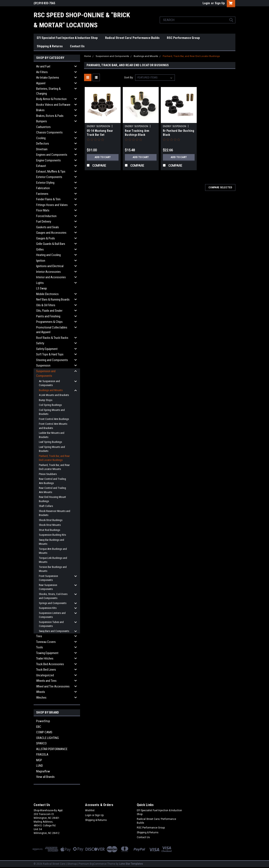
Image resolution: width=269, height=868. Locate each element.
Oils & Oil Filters (46, 305)
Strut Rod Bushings (49, 530)
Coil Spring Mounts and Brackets (52, 412)
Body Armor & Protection (51, 99)
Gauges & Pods (45, 238)
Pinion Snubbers (48, 474)
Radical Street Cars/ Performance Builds (132, 38)
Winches (41, 698)
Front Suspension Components (48, 578)
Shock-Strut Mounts (50, 525)
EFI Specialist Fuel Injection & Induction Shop (67, 38)
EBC (39, 727)
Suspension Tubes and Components (51, 624)
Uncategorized (45, 675)
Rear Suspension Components (48, 587)
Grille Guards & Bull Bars (51, 244)
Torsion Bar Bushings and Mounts (53, 569)
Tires (39, 636)
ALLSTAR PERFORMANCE (52, 749)
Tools (40, 647)
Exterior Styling (45, 183)
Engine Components (48, 160)
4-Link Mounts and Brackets (54, 395)
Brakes (40, 110)
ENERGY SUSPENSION (98, 126)
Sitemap (72, 864)
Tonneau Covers (46, 642)
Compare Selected (220, 187)
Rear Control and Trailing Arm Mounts (52, 490)
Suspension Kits (48, 608)
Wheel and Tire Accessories (53, 686)
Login (206, 3)
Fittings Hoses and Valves (52, 205)
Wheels (41, 692)
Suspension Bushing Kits (52, 535)
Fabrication (43, 188)
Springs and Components (53, 603)
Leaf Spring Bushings (50, 442)
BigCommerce (98, 864)
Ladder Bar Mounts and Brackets (52, 435)
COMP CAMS (44, 732)
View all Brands (45, 777)
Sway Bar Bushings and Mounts (51, 542)
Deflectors (43, 144)
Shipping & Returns (50, 46)
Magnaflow (43, 771)
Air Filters (42, 72)
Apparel (41, 83)
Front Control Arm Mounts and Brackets (53, 426)
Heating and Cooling (48, 255)
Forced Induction (46, 216)
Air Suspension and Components (49, 383)
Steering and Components (52, 360)
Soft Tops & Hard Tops (50, 354)
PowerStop (43, 721)
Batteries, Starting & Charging (48, 91)
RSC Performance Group (183, 38)
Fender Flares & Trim (48, 199)
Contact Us (77, 46)
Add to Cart (103, 157)
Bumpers (42, 121)
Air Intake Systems (48, 78)
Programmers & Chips (49, 322)
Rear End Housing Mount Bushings (52, 499)
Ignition (41, 261)
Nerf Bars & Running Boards (53, 299)
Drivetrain (42, 149)
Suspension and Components (46, 374)
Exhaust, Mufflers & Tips (51, 171)
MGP (39, 760)
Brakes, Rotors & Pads (50, 116)
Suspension (43, 365)
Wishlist (90, 810)
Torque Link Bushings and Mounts (53, 560)
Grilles (40, 249)
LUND (40, 766)
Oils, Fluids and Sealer (49, 311)
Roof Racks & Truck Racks (52, 338)
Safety (40, 343)
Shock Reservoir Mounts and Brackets (55, 513)
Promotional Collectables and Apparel (52, 330)
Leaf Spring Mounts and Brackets (52, 449)
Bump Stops (46, 400)
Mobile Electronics (47, 294)
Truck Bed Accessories (50, 664)
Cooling (41, 138)
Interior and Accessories (51, 277)
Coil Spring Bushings (50, 405)
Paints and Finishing (48, 316)
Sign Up (220, 3)
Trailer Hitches (45, 658)
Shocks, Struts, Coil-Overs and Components (53, 596)
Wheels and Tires (46, 681)
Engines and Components (52, 155)
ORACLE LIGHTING (47, 738)
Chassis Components (49, 132)
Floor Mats (43, 210)
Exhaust (41, 166)
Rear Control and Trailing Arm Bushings (52, 481)
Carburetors (43, 127)
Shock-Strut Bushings (51, 520)
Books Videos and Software (53, 105)
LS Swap (42, 288)
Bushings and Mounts (51, 390)
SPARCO (41, 743)
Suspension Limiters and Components (52, 615)
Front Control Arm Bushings (54, 419)
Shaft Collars (46, 506)
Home (88, 56)
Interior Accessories (48, 272)
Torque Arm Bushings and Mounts (53, 551)
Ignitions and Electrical (50, 266)
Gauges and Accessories (51, 233)
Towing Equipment (47, 653)
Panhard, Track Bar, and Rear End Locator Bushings (54, 458)
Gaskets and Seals (47, 227)
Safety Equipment (47, 349)
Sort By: (129, 77)
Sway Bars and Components (54, 631)
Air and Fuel (43, 66)
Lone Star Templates (131, 864)
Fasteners (42, 194)
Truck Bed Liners (46, 670)
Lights (40, 283)
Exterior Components (49, 177)
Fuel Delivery (44, 222)
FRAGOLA (42, 755)
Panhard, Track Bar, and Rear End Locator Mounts (54, 467)
